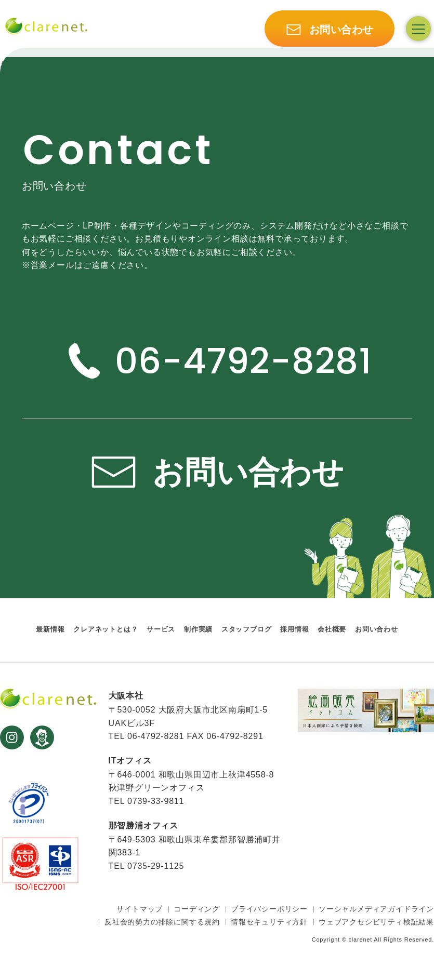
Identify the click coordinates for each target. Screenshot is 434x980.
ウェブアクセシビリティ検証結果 (376, 922)
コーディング (197, 909)
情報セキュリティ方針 (269, 922)
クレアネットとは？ (106, 629)
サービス (161, 629)
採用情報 (294, 629)
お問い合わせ (377, 629)
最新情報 (50, 629)
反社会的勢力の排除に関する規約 (162, 922)
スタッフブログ (247, 629)
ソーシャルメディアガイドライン (376, 909)
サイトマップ (140, 909)
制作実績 (198, 629)
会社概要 (332, 629)
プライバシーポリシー (269, 909)
